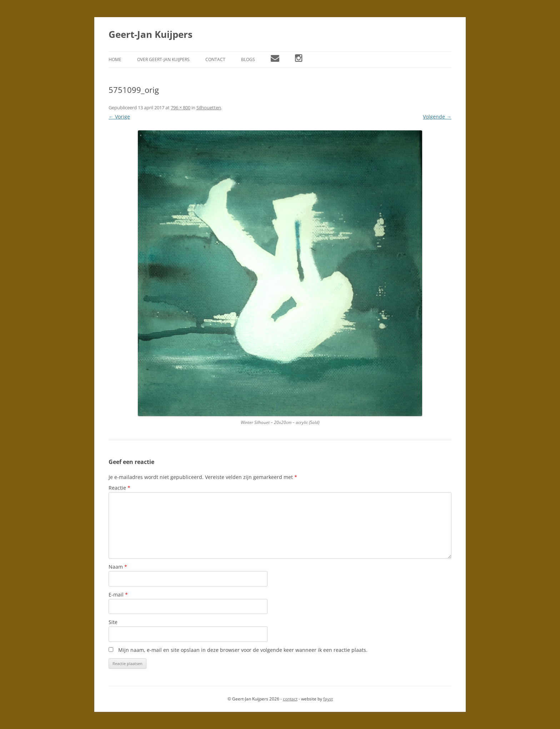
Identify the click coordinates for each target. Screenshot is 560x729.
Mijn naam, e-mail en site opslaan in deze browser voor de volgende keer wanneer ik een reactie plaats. (243, 650)
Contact (215, 59)
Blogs (248, 59)
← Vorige (119, 117)
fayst (328, 699)
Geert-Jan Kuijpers (151, 34)
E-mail (118, 595)
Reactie (119, 488)
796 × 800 (181, 108)
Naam (118, 567)
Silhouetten (209, 108)
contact (290, 699)
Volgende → (437, 117)
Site (113, 622)
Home (115, 59)
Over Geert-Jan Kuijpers (163, 59)
